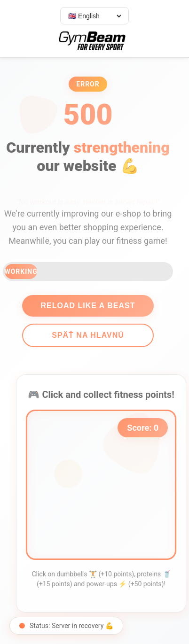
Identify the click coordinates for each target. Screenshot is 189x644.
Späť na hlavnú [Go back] (85, 335)
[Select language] (94, 16)
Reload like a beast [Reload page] (85, 306)
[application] (104, 485)
